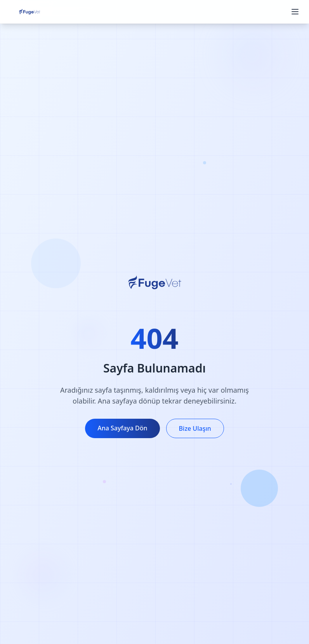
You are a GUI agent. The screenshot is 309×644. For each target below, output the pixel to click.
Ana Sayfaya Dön (122, 428)
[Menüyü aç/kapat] (295, 12)
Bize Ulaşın (195, 428)
